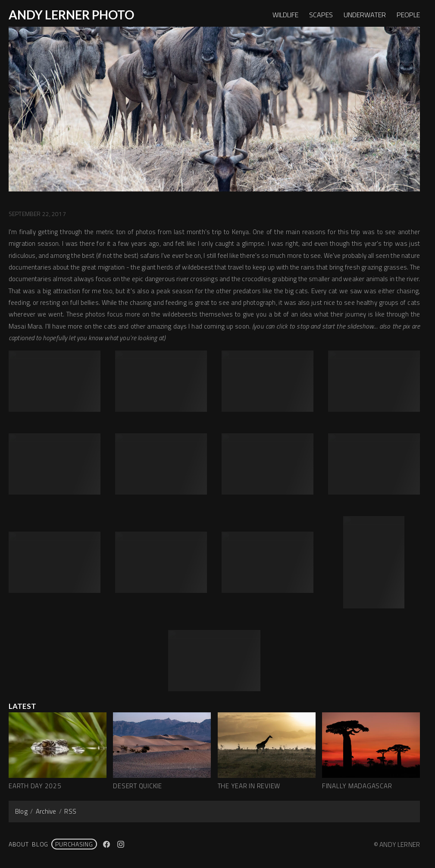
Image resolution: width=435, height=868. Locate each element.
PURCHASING (74, 844)
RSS (70, 811)
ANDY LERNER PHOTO (71, 15)
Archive (46, 811)
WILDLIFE (285, 15)
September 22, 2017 (37, 214)
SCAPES (321, 15)
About (19, 844)
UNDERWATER (365, 15)
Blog (21, 811)
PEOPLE (408, 15)
